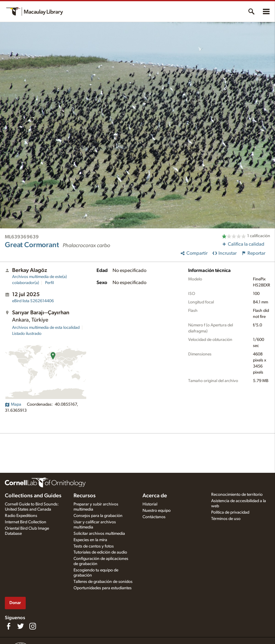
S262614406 (33, 301)
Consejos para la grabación (98, 516)
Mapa (13, 404)
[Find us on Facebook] (8, 626)
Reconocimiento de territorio (237, 495)
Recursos (85, 496)
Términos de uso (226, 519)
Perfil (49, 283)
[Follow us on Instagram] (33, 626)
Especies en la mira (90, 540)
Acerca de (155, 496)
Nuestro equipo (157, 511)
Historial (150, 504)
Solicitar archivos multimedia (99, 534)
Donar (15, 603)
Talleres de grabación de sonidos (103, 582)
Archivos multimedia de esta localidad (46, 328)
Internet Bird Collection (26, 522)
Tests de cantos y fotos (94, 546)
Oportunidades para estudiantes (103, 588)
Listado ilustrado (27, 334)
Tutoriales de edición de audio (100, 552)
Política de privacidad (230, 512)
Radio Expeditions (21, 516)
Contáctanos (154, 517)
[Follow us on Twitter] (21, 626)
